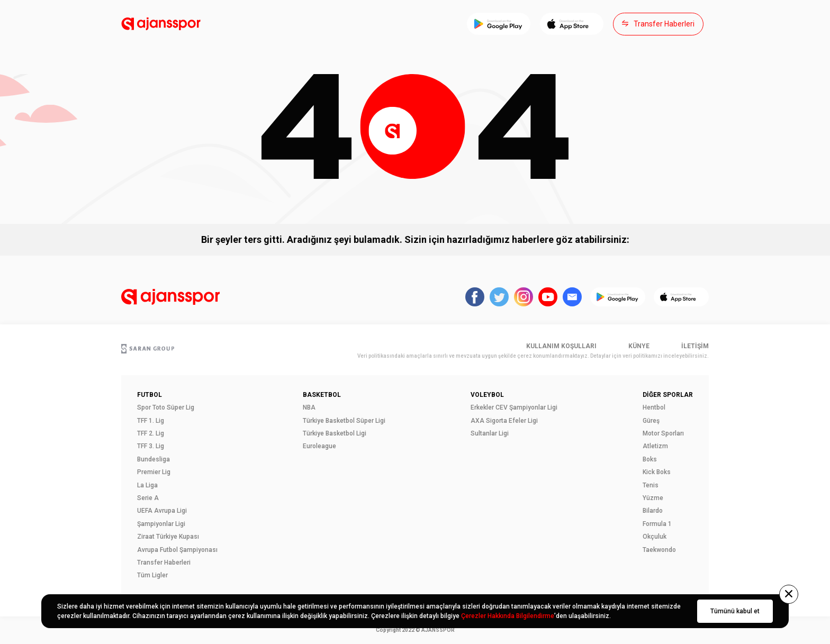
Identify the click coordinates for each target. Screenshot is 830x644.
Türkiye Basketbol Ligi (335, 433)
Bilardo (653, 511)
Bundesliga (154, 459)
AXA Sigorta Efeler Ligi (504, 421)
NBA (309, 407)
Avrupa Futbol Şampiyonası (177, 550)
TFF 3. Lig (151, 446)
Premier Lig (154, 472)
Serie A (148, 498)
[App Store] (572, 24)
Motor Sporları (663, 433)
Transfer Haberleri (164, 563)
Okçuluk (655, 537)
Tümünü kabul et (735, 611)
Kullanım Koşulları (561, 346)
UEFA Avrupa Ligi (162, 511)
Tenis (651, 485)
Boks (650, 459)
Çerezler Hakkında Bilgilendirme (508, 616)
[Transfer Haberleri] (658, 24)
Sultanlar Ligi (490, 433)
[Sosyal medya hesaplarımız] (475, 298)
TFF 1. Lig (151, 421)
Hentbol (654, 407)
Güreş (651, 421)
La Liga (147, 485)
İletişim (695, 346)
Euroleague (319, 446)
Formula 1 (657, 524)
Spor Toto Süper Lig (166, 407)
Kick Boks (657, 472)
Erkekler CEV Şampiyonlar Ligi (514, 407)
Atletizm (655, 446)
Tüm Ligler (152, 575)
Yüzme (653, 498)
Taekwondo (659, 550)
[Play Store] (499, 24)
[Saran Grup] (148, 350)
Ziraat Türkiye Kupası (168, 537)
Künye (639, 346)
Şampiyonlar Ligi (161, 524)
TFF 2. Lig (151, 433)
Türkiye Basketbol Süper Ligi (344, 421)
